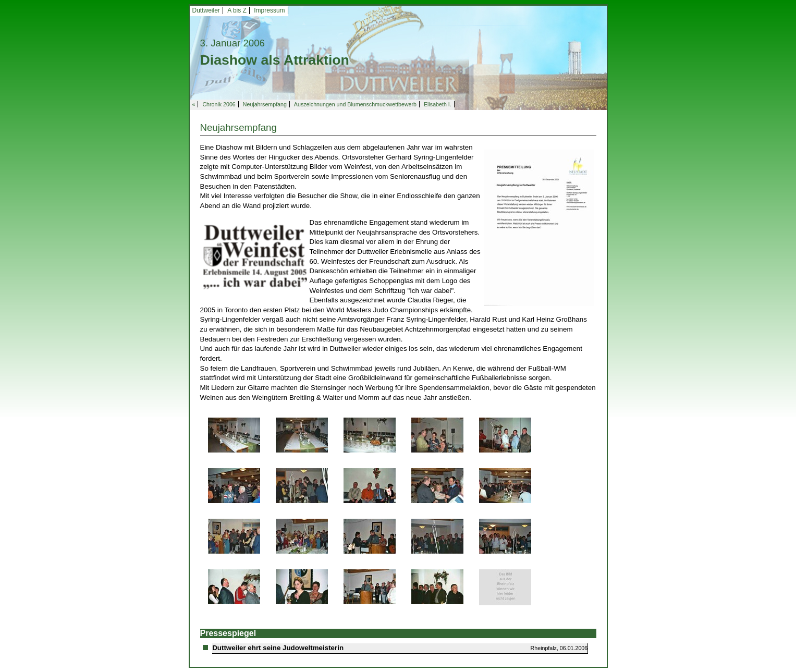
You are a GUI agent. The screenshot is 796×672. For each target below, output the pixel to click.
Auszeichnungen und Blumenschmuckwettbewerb (355, 104)
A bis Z (237, 10)
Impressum (269, 10)
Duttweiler (206, 10)
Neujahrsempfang (265, 104)
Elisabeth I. (438, 104)
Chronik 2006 (219, 104)
